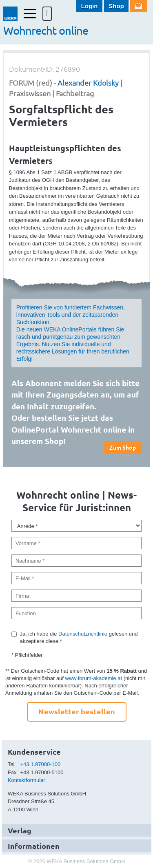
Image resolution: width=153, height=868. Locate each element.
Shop (116, 6)
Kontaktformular (27, 780)
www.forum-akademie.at (94, 678)
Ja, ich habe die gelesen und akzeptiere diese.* (79, 637)
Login (90, 6)
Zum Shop (123, 447)
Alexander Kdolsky (88, 83)
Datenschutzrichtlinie (83, 634)
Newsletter (139, 6)
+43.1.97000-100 (41, 764)
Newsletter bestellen (77, 711)
